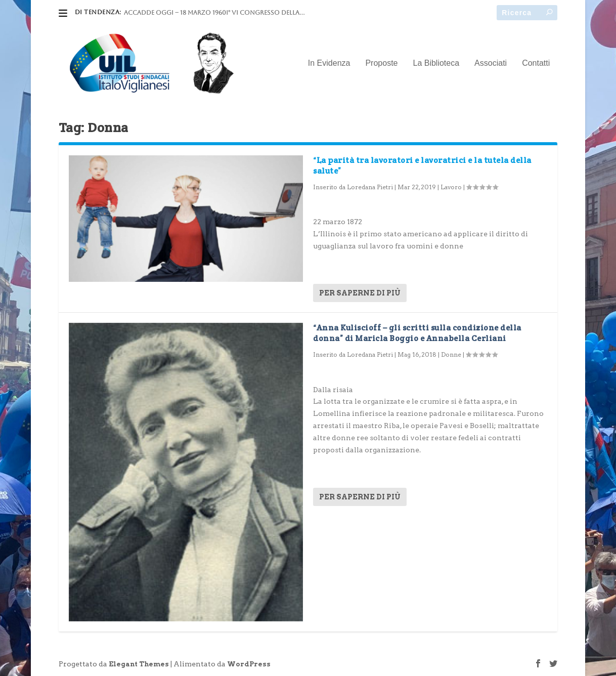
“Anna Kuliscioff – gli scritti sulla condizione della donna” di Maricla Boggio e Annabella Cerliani (417, 333)
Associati (491, 63)
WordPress (249, 664)
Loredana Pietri (370, 187)
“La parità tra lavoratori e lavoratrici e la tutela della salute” (422, 165)
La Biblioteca (436, 63)
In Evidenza (329, 63)
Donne (451, 354)
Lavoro (451, 187)
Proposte (381, 63)
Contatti (536, 63)
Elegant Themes (139, 664)
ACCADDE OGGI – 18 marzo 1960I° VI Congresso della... (214, 13)
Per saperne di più (360, 293)
